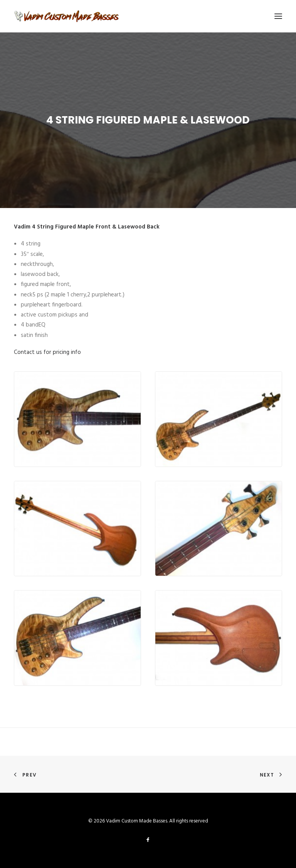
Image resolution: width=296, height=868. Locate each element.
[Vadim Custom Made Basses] (67, 16)
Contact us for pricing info (47, 352)
